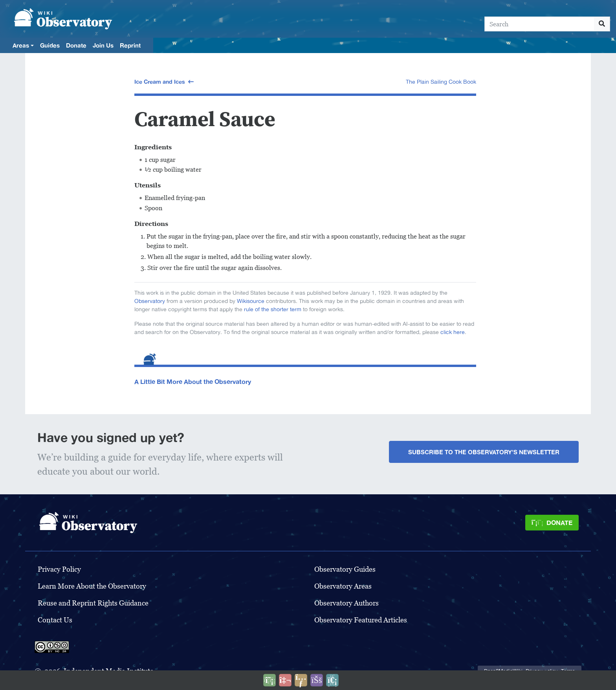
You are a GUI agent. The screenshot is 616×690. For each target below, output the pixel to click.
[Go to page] (602, 24)
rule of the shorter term (273, 309)
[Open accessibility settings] (317, 680)
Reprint (130, 45)
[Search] (539, 24)
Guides (50, 45)
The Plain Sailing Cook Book (441, 82)
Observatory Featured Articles (361, 620)
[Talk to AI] (285, 680)
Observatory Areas (343, 586)
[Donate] (552, 523)
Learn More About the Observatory (92, 586)
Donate (76, 45)
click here (453, 332)
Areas (21, 45)
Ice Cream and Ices (160, 82)
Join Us (103, 45)
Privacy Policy (59, 569)
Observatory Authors (346, 603)
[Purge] (332, 680)
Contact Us (55, 620)
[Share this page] (301, 680)
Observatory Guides (345, 569)
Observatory (150, 301)
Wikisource (251, 301)
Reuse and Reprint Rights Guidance (93, 603)
